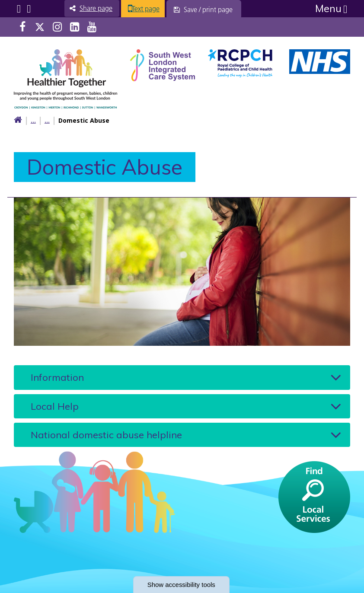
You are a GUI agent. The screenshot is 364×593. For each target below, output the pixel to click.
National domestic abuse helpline (106, 434)
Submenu (19, 9)
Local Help (55, 406)
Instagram (57, 27)
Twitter (40, 27)
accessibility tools (182, 584)
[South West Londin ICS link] (163, 64)
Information (57, 377)
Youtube (92, 27)
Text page (154, 9)
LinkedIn (75, 27)
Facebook (22, 27)
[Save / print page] (213, 10)
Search (29, 9)
